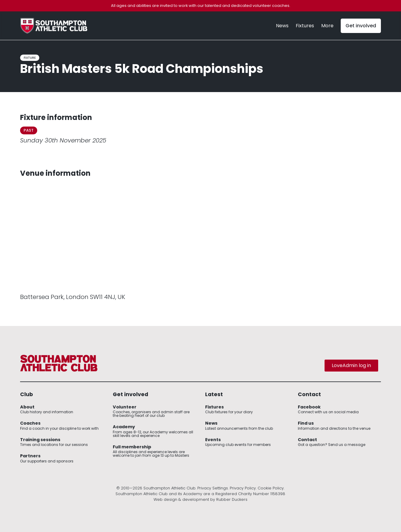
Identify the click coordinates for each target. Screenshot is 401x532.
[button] (327, 26)
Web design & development (181, 499)
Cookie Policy (271, 488)
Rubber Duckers (232, 499)
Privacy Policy (243, 488)
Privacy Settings (213, 488)
